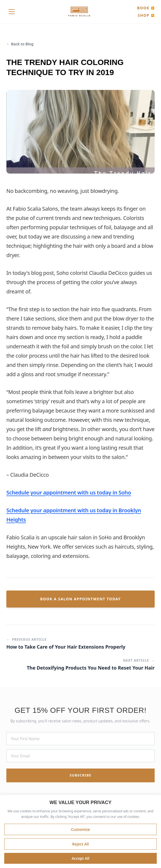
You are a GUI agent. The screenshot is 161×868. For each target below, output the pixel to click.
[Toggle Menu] (12, 12)
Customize (80, 829)
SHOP (146, 15)
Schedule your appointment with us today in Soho (69, 492)
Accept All (80, 858)
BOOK (146, 8)
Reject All (80, 844)
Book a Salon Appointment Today (80, 599)
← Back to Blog (20, 44)
